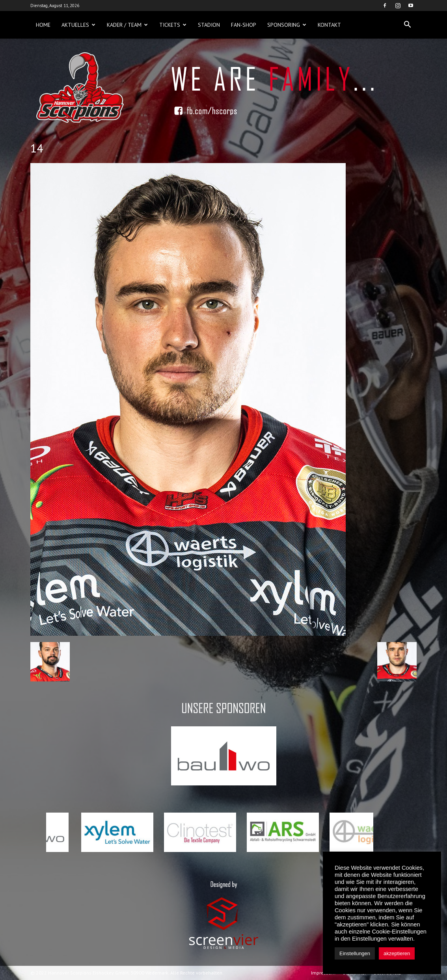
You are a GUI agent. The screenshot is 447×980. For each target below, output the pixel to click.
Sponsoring (287, 25)
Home (43, 25)
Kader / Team (127, 25)
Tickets (173, 25)
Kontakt (329, 25)
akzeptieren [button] (397, 953)
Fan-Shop (244, 25)
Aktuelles (78, 25)
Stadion (209, 25)
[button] (407, 25)
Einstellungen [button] (355, 953)
